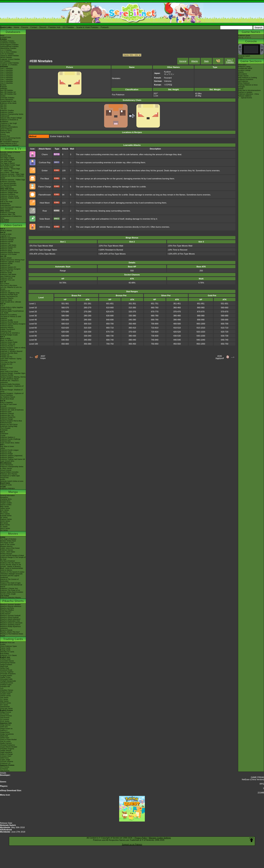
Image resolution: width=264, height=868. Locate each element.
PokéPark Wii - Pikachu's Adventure (9, 381)
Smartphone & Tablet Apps (10, 476)
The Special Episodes (8, 183)
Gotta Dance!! (5, 614)
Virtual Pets (4, 478)
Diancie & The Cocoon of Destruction (9, 580)
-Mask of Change (7, 754)
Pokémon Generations (8, 191)
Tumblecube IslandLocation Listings (245, 69)
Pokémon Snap (6, 452)
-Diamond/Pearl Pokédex (9, 46)
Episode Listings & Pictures (10, 152)
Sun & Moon (5, 284)
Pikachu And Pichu (7, 608)
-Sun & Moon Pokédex (8, 52)
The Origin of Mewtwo (8, 539)
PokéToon (4, 200)
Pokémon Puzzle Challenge (10, 439)
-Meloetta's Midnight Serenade (11, 574)
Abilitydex (4, 89)
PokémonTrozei (6, 423)
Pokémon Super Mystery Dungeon (13, 324)
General (183, 61)
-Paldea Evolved (6, 692)
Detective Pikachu (7, 298)
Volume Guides (6, 505)
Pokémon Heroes (7, 550)
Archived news (6, 37)
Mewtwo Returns (6, 546)
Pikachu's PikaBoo (7, 610)
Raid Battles (5, 654)
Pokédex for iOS (6, 364)
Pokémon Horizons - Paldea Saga (13, 180)
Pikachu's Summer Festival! (10, 616)
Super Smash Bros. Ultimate (11, 302)
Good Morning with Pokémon (11, 207)
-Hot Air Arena (5, 741)
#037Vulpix (43, 357)
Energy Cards (5, 650)
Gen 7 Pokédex (230, 61)
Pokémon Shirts (6, 131)
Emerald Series (6, 516)
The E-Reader (5, 428)
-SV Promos (5, 714)
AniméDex (4, 154)
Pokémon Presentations (9, 127)
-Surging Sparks (6, 676)
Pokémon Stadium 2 (8, 437)
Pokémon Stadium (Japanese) (11, 456)
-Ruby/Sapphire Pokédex (9, 45)
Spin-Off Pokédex (7, 90)
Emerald (3, 406)
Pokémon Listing (244, 67)
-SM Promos (5, 718)
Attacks (195, 61)
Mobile (241, 58)
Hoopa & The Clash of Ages (10, 583)
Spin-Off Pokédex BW (8, 94)
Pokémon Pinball (6, 454)
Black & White (5, 338)
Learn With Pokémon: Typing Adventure (11, 360)
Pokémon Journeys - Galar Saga (12, 174)
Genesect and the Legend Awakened (10, 577)
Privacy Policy (141, 838)
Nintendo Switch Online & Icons (12, 481)
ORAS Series (5, 528)
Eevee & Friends (6, 630)
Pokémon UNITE (6, 249)
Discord (43, 27)
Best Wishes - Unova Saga (10, 169)
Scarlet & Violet (6, 234)
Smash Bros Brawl (7, 399)
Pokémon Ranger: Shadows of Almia (11, 391)
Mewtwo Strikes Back (8, 541)
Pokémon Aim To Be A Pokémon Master (12, 177)
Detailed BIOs (5, 501)
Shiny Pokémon (6, 187)
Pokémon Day (5, 125)
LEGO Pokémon (6, 129)
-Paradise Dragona (7, 749)
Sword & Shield (6, 258)
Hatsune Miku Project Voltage (11, 118)
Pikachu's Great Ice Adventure (11, 623)
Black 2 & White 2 (7, 340)
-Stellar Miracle (6, 751)
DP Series (4, 517)
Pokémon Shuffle (6, 320)
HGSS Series (5, 521)
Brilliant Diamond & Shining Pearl (12, 260)
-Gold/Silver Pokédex (8, 43)
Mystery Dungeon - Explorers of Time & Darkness (12, 394)
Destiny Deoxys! (6, 554)
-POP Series (5, 721)
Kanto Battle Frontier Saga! (10, 165)
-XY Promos (5, 719)
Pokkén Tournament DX (9, 296)
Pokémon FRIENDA (8, 489)
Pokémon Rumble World (9, 322)
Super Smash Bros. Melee (10, 443)
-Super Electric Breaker (9, 747)
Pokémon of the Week (8, 103)
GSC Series (5, 510)
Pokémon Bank (6, 309)
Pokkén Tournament (8, 329)
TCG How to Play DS (8, 362)
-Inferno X (4, 730)
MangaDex (4, 497)
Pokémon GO (5, 243)
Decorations (243, 74)
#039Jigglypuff (219, 357)
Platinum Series (6, 519)
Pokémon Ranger (7, 419)
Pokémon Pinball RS (8, 417)
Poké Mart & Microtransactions (249, 90)
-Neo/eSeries (5, 707)
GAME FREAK (257, 777)
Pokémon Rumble (7, 375)
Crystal (3, 435)
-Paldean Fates (6, 685)
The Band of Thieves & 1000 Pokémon (11, 317)
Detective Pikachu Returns (10, 252)
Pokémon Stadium (7, 457)
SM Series (4, 530)
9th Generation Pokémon (9, 142)
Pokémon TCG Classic (9, 655)
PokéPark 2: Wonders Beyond (11, 351)
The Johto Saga (6, 161)
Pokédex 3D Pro (6, 357)
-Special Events (246, 98)
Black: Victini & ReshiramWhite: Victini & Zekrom (12, 569)
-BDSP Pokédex (6, 57)
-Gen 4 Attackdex (7, 74)
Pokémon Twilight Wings (9, 192)
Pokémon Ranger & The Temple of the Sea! (13, 558)
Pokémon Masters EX (8, 247)
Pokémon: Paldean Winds (10, 198)
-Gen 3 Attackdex (7, 72)
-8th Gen (3, 107)
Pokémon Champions (8, 238)
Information (242, 65)
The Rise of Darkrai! (8, 561)
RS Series (4, 512)
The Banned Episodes (8, 185)
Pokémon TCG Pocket (8, 254)
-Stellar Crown (5, 677)
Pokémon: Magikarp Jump (10, 293)
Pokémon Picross (7, 326)
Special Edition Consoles (9, 472)
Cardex (3, 96)
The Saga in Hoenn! (8, 163)
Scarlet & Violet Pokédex (87, 27)
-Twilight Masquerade (8, 681)
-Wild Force (4, 758)
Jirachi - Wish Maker (8, 552)
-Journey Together (7, 672)
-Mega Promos (6, 712)
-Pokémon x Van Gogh (8, 123)
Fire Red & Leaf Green (9, 404)
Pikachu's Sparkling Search (10, 625)
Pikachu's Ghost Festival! (9, 617)
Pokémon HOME (6, 263)
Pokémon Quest (6, 300)
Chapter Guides (6, 503)
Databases (13, 32)
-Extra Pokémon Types (9, 646)
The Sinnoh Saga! (7, 167)
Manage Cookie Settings (160, 838)
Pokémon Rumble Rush (9, 295)
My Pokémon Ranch (8, 397)
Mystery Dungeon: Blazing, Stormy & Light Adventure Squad (13, 378)
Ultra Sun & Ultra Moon (9, 285)
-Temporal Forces (7, 683)
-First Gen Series (6, 708)
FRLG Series (5, 514)
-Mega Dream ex (6, 729)
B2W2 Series (5, 525)
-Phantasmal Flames (8, 663)
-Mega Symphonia (7, 734)
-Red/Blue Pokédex (7, 41)
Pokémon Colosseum (8, 408)
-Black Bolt (4, 666)
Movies (13, 534)
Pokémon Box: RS (7, 415)
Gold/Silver (4, 434)
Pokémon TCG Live (7, 280)
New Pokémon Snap (8, 276)
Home (16, 27)
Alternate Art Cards (7, 652)
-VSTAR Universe (7, 762)
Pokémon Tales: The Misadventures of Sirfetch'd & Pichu (11, 216)
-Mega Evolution (6, 665)
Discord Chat (5, 136)
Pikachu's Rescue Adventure (11, 606)
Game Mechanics (7, 100)
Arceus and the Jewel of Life (11, 565)
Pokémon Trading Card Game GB (13, 459)
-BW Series (4, 701)
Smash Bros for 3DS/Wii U (10, 333)
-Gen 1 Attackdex (7, 68)
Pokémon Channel (7, 414)
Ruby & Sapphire (6, 403)
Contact (34, 27)
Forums (25, 27)
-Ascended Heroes (7, 661)
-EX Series (4, 705)
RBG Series (5, 506)
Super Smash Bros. (7, 461)
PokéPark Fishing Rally (9, 426)
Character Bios (6, 156)
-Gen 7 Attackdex (7, 79)
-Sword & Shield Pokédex (10, 56)
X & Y (2, 306)
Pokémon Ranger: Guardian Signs (13, 373)
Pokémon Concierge (8, 213)
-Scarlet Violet (5, 694)
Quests (241, 89)
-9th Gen (3, 105)
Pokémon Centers (7, 112)
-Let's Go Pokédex (7, 54)
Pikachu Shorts (13, 601)
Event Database (6, 140)
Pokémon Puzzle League (9, 450)
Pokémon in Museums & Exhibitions (9, 121)
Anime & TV (13, 149)
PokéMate (4, 430)
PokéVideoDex (6, 205)
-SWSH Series (5, 696)
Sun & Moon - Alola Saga (9, 172)
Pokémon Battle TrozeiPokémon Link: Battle (12, 312)
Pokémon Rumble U (8, 346)
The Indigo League (7, 158)
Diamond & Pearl (6, 368)
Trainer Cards (5, 648)
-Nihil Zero (4, 727)
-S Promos (4, 769)
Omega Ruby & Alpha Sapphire (12, 307)
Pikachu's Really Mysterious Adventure (10, 627)
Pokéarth (104, 27)
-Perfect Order (5, 659)
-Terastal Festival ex (8, 745)
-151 (2, 688)
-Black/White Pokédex (8, 48)
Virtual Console (6, 470)
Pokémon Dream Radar (9, 342)
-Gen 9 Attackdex (7, 83)
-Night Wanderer (6, 752)
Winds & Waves (6, 231)
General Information (8, 495)
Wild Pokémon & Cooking (247, 78)
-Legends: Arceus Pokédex (10, 59)
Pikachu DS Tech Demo (9, 424)
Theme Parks (5, 132)
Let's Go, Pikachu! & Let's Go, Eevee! (11, 288)
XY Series (4, 527)
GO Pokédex (68, 27)
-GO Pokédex (5, 61)
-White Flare (5, 668)
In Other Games (6, 468)
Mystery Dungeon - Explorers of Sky (12, 387)
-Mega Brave (5, 732)
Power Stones (243, 76)
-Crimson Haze (6, 756)
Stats (206, 61)
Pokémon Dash (6, 412)
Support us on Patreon (132, 844)
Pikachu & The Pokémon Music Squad (12, 635)
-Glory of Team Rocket (8, 740)
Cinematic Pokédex (7, 98)
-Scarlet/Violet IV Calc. (8, 101)
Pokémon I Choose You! (9, 588)
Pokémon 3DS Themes (9, 474)
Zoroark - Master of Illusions (10, 566)
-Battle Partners (6, 743)
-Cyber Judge (5, 760)
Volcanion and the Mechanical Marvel (11, 586)
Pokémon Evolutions (8, 194)
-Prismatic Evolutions (8, 674)
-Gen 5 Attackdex (7, 76)
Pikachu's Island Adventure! (10, 619)
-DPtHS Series (6, 703)
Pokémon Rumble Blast (9, 353)
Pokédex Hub (54, 27)
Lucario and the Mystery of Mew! (12, 555)
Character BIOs (6, 499)
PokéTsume (4, 222)
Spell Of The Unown (8, 545)
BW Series (4, 523)
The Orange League (8, 160)
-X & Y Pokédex (6, 50)
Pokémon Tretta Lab (8, 344)
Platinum (3, 370)
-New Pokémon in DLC (9, 143)
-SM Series (4, 697)
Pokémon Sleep (6, 251)
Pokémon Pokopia (7, 240)
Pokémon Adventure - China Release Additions (249, 95)
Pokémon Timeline (7, 111)
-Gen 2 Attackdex (7, 70)
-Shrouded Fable (6, 679)
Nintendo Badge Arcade (9, 335)
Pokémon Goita (6, 485)
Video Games (13, 225)
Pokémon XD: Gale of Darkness (12, 410)
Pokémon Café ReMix (8, 245)
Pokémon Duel (6, 331)
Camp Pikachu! (6, 612)
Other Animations (7, 209)
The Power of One (7, 543)
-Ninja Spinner (5, 725)
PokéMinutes (5, 203)
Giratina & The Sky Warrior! (10, 563)
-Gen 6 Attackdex (7, 78)
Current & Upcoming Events (10, 138)
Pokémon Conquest (7, 349)
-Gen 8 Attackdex (7, 81)
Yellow (3, 448)
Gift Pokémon (243, 81)
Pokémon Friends (7, 242)
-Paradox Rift (5, 686)
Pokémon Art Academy (9, 315)
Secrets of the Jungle (8, 594)
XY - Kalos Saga (6, 171)
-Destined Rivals (6, 670)
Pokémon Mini (5, 441)
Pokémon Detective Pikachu (11, 598)
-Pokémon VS (5, 763)
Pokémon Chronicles (8, 182)
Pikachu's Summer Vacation (10, 605)
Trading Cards (13, 639)
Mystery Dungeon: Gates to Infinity (13, 348)
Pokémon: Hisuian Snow (9, 196)
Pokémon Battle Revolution (10, 384)
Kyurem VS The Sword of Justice (12, 572)
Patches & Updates (245, 92)
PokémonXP (5, 116)
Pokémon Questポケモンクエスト (245, 37)
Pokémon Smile (6, 273)
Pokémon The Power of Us (10, 590)
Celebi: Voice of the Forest (10, 548)
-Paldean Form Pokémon (9, 145)
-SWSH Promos (6, 716)
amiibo (3, 479)
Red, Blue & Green (7, 446)
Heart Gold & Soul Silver (9, 371)
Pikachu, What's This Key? (10, 632)
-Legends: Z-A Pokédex (9, 65)
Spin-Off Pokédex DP (8, 92)
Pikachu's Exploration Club (10, 621)
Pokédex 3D (5, 355)
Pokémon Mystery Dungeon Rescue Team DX (10, 270)
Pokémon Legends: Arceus (10, 262)
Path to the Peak (6, 202)
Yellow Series (5, 508)
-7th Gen (3, 109)
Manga (13, 492)
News (2, 35)
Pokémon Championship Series (12, 114)
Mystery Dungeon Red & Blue (11, 421)
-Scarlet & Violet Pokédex (10, 63)
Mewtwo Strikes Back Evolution (12, 592)
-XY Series (4, 699)
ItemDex (3, 85)
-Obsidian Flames (7, 690)
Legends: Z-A (5, 236)
